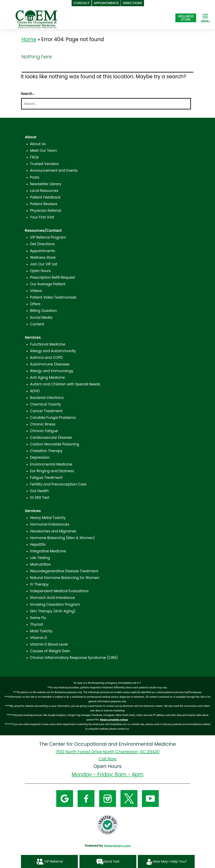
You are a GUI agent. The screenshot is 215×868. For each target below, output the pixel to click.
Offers (35, 304)
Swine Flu (38, 618)
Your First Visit (42, 217)
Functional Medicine (48, 344)
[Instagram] (108, 798)
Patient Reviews (44, 204)
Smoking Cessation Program (55, 604)
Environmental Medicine (51, 464)
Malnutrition (41, 564)
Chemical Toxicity (46, 404)
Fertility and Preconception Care (58, 484)
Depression (40, 457)
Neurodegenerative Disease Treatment (64, 571)
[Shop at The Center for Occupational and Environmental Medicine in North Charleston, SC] (186, 18)
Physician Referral (46, 211)
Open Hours (40, 271)
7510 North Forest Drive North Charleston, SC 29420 (108, 752)
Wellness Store (43, 257)
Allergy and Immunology (52, 371)
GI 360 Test (40, 498)
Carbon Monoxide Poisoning (55, 444)
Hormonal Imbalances (50, 524)
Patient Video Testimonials (53, 297)
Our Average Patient (48, 284)
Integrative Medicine (48, 551)
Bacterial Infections (47, 398)
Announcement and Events (54, 170)
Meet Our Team (44, 151)
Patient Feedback (45, 197)
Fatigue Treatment (46, 478)
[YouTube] (150, 798)
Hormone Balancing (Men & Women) (63, 538)
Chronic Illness (43, 424)
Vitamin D (39, 638)
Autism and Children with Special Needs (65, 384)
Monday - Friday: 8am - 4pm (107, 774)
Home (29, 39)
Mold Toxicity (41, 631)
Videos (36, 291)
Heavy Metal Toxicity (48, 518)
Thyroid (37, 624)
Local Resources (44, 191)
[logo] (37, 19)
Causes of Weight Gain (50, 651)
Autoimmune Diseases (50, 364)
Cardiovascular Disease (51, 438)
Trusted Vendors (45, 164)
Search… (28, 94)
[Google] (65, 798)
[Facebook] (86, 798)
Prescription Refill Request (53, 277)
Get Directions (42, 244)
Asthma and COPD (46, 358)
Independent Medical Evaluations (59, 591)
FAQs (34, 157)
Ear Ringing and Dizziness (52, 471)
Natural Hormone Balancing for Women (65, 578)
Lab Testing (40, 558)
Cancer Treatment (46, 411)
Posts (35, 177)
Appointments (43, 251)
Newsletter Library (46, 184)
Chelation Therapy (46, 451)
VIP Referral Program (48, 237)
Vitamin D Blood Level (49, 644)
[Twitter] (129, 798)
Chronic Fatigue (44, 431)
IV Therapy (39, 584)
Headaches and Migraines (53, 531)
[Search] (106, 104)
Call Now (107, 759)
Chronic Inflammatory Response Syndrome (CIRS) (74, 658)
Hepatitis (38, 544)
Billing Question (44, 311)
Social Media (41, 318)
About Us (38, 144)
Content (37, 324)
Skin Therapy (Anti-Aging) (53, 611)
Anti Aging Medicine (48, 378)
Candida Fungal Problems (53, 418)
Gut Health (39, 491)
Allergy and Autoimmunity (53, 351)
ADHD (35, 391)
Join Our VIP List (44, 264)
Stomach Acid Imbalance (53, 598)
